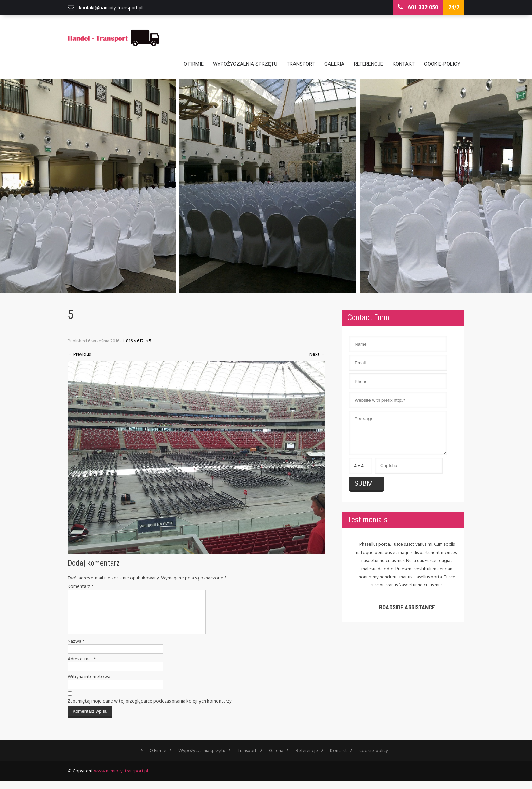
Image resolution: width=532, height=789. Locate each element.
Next (317, 354)
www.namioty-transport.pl (121, 779)
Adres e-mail (82, 667)
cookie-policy (442, 64)
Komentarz (80, 586)
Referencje (368, 64)
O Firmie (194, 64)
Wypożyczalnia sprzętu (245, 64)
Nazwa (76, 649)
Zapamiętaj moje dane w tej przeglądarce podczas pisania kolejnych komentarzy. (150, 709)
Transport (301, 64)
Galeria (334, 64)
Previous (79, 354)
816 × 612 (135, 340)
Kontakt (404, 64)
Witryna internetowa (89, 685)
